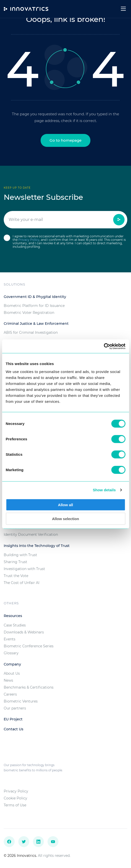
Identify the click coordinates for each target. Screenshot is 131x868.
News (8, 680)
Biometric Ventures (21, 701)
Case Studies (15, 625)
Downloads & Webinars (24, 632)
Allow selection (65, 519)
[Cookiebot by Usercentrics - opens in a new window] (104, 346)
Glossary (11, 653)
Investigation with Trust (24, 569)
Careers (10, 694)
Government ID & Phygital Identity (35, 297)
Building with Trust (20, 555)
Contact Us (13, 729)
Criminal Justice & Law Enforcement (36, 324)
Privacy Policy (29, 240)
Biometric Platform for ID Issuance (34, 306)
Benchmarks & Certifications (29, 687)
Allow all (65, 505)
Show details (104, 490)
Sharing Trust (15, 562)
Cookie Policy (15, 798)
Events (10, 639)
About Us (12, 673)
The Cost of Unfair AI (22, 583)
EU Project (13, 719)
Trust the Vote (16, 576)
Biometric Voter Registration (29, 313)
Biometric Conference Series (29, 646)
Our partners (15, 708)
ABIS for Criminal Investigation (31, 332)
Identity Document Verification (31, 535)
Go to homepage (65, 140)
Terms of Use (15, 805)
